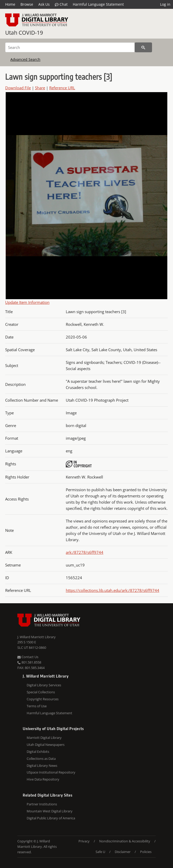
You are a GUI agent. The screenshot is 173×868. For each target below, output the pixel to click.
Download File (18, 88)
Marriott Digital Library (44, 738)
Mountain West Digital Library (50, 811)
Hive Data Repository (43, 779)
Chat (61, 4)
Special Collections (41, 692)
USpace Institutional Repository (51, 772)
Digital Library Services (44, 685)
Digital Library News (42, 766)
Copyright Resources (43, 699)
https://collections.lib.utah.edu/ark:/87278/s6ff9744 (113, 590)
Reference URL (62, 88)
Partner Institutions (42, 804)
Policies (146, 852)
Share (40, 88)
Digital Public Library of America (51, 818)
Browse (27, 4)
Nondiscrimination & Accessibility (125, 841)
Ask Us (44, 4)
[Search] (70, 47)
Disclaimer (123, 852)
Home (10, 4)
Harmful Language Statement (98, 4)
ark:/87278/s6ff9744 (85, 552)
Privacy (84, 841)
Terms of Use (37, 706)
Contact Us (28, 657)
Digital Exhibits (38, 752)
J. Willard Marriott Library (37, 637)
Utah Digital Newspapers (46, 745)
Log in (165, 4)
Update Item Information (27, 302)
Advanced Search (25, 59)
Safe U (100, 852)
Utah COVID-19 (24, 33)
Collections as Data (41, 759)
